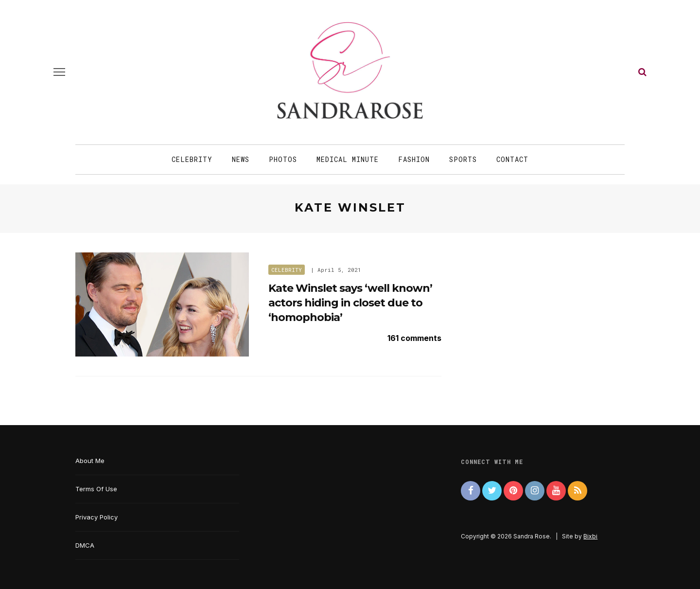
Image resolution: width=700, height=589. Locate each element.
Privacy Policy (96, 517)
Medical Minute (348, 159)
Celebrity (192, 159)
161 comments (414, 338)
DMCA (85, 545)
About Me (90, 461)
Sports (463, 159)
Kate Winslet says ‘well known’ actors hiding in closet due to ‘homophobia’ (350, 303)
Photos (283, 159)
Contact (512, 159)
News (241, 159)
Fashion (414, 159)
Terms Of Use (96, 489)
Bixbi (590, 536)
